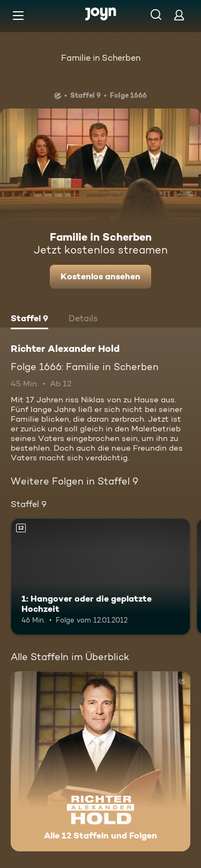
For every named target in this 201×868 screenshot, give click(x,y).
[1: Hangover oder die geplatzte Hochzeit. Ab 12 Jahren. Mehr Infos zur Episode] (100, 577)
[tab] (29, 320)
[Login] (179, 15)
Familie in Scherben (101, 58)
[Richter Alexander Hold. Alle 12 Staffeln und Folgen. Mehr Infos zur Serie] (100, 761)
